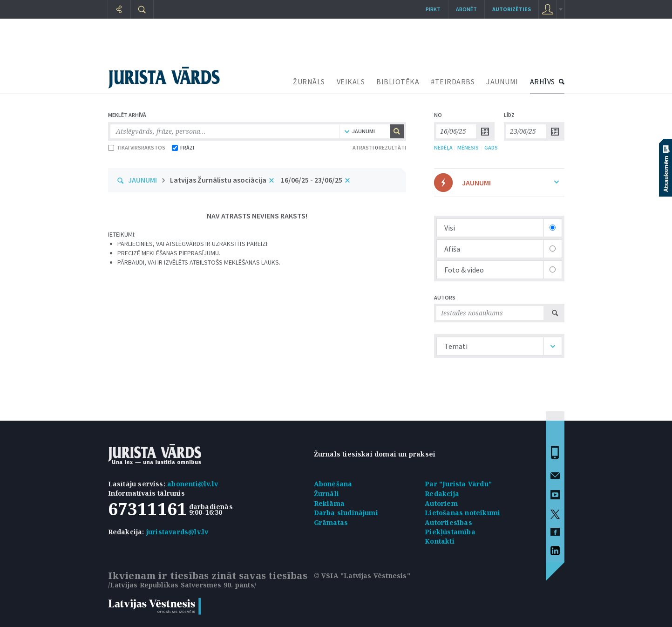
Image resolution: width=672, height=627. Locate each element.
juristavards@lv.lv (177, 532)
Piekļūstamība (450, 532)
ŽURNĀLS (309, 82)
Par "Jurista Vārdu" (458, 484)
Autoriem (441, 503)
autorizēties (512, 9)
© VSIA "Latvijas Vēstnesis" (362, 576)
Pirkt (433, 9)
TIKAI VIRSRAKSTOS (137, 147)
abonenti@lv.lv (193, 484)
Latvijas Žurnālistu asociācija (218, 180)
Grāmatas (331, 522)
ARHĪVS (543, 82)
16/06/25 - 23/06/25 (312, 180)
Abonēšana (333, 484)
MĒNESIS (468, 147)
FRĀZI (183, 147)
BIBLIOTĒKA (398, 82)
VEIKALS (351, 82)
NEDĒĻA (443, 147)
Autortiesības (448, 522)
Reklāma (329, 503)
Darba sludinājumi (346, 513)
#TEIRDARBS (453, 82)
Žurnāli (326, 494)
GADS (491, 147)
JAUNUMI (502, 82)
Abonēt (466, 9)
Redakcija (442, 494)
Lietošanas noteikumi (462, 513)
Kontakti (440, 541)
